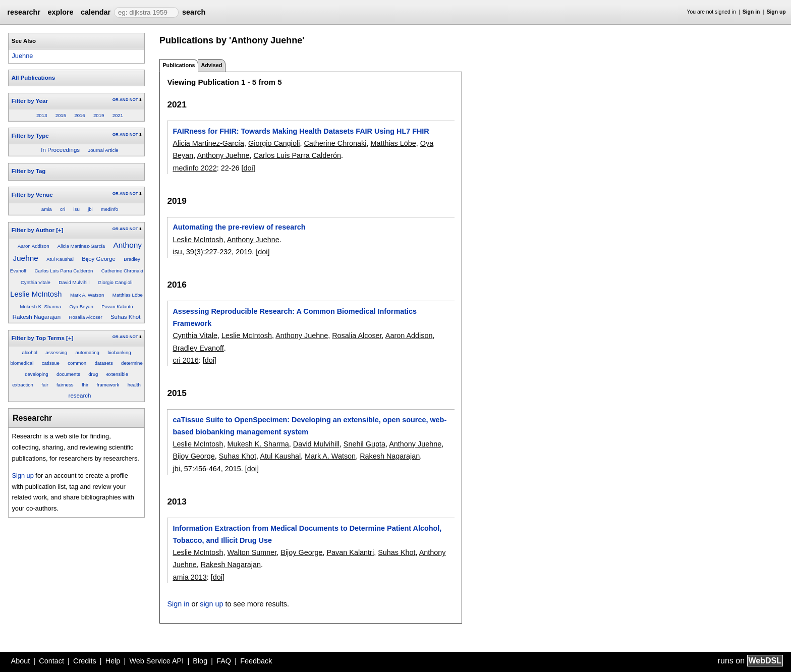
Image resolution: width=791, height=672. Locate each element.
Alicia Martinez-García (81, 246)
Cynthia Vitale (36, 282)
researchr (24, 12)
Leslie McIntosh (36, 294)
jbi (90, 209)
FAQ (224, 661)
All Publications (33, 78)
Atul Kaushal (60, 259)
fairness (65, 385)
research (80, 396)
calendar (96, 12)
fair (45, 385)
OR (116, 100)
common (77, 363)
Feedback (256, 661)
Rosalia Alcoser (85, 317)
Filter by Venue (32, 195)
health (134, 385)
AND (124, 100)
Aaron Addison (33, 246)
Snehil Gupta (364, 444)
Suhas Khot (126, 317)
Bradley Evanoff (198, 348)
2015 (61, 115)
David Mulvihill (74, 282)
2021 (118, 115)
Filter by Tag (29, 171)
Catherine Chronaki (122, 271)
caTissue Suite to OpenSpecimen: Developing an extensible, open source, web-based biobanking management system (309, 426)
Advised (211, 65)
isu (76, 209)
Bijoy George (99, 259)
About (21, 661)
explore (60, 12)
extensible (117, 374)
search (194, 12)
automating (87, 352)
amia (47, 209)
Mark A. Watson (87, 295)
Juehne (22, 56)
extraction (23, 385)
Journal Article (103, 150)
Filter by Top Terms (38, 338)
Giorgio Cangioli (115, 282)
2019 (99, 115)
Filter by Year (30, 101)
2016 (79, 115)
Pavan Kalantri (117, 306)
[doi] (248, 168)
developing (36, 374)
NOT (134, 100)
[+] (60, 230)
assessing (56, 352)
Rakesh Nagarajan (37, 317)
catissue (51, 363)
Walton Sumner (252, 552)
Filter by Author (33, 230)
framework (108, 385)
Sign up (776, 12)
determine (132, 363)
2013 (42, 115)
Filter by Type (30, 136)
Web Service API (156, 661)
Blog (200, 661)
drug (93, 374)
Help (113, 661)
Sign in (751, 12)
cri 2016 (185, 360)
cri (63, 209)
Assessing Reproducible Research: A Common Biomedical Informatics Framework (295, 317)
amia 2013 (189, 577)
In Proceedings (60, 150)
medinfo (109, 209)
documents (68, 374)
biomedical (22, 363)
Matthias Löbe (128, 295)
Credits (85, 661)
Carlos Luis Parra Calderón (64, 271)
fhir (85, 385)
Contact (51, 661)
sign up (211, 604)
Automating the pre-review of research (239, 227)
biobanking (119, 352)
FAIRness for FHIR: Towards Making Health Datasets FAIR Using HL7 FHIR (301, 131)
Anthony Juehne (223, 155)
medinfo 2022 (194, 168)
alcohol (30, 352)
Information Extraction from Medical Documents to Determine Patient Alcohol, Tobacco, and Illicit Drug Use (307, 534)
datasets (103, 363)
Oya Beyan (81, 306)
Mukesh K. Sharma (41, 306)
